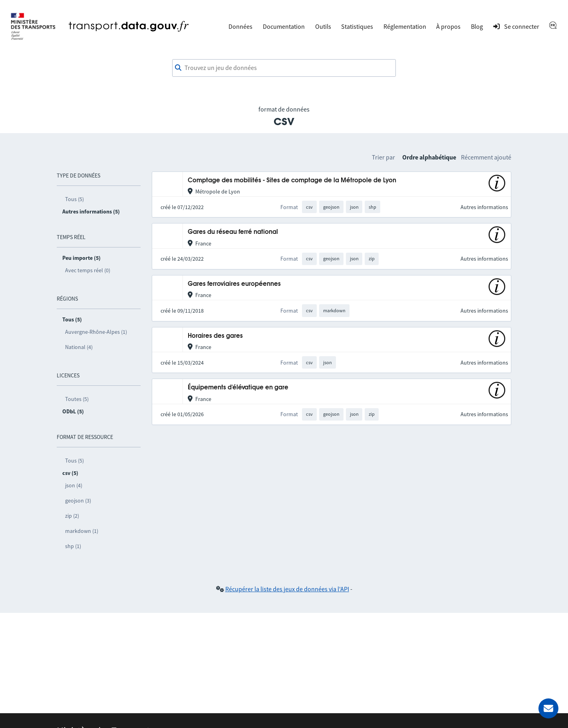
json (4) (74, 485)
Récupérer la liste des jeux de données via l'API (287, 589)
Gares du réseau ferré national (233, 232)
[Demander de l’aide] (548, 708)
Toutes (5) (77, 399)
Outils (323, 26)
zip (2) (72, 516)
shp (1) (73, 546)
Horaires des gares (215, 336)
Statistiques (357, 26)
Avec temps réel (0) (88, 270)
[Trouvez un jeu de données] (284, 68)
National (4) (79, 347)
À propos (448, 26)
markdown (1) (82, 531)
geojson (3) (78, 501)
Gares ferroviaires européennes (234, 284)
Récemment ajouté (486, 157)
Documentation (284, 26)
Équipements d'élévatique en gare (238, 388)
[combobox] (284, 68)
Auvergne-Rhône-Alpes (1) (96, 332)
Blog (477, 26)
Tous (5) (74, 199)
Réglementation (405, 26)
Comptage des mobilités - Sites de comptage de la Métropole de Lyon (292, 181)
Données (240, 26)
